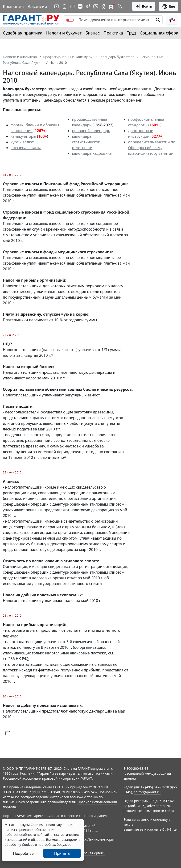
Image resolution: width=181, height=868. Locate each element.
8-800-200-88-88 (136, 768)
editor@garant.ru (147, 792)
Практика (113, 33)
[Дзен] (80, 6)
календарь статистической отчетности (86, 142)
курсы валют (22, 142)
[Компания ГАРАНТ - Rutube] (112, 6)
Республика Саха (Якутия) (23, 62)
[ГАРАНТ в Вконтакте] (73, 6)
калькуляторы (23, 136)
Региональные (152, 57)
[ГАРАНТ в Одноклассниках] (104, 6)
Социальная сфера (159, 33)
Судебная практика (23, 33)
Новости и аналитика (20, 57)
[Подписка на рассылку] (57, 6)
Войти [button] (144, 6)
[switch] (70, 20)
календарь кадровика (92, 153)
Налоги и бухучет (64, 33)
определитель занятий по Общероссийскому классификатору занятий (152, 148)
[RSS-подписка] (120, 6)
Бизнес (93, 33)
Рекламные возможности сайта (149, 811)
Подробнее (23, 853)
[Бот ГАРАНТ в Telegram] (96, 6)
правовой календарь (91, 131)
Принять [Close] (62, 853)
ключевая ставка (26, 148)
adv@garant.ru (159, 806)
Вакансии (37, 6)
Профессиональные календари (68, 57)
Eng (169, 6)
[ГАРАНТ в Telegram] (88, 6)
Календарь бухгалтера (117, 57)
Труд (131, 33)
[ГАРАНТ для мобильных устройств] (65, 6)
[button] (172, 20)
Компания (13, 6)
